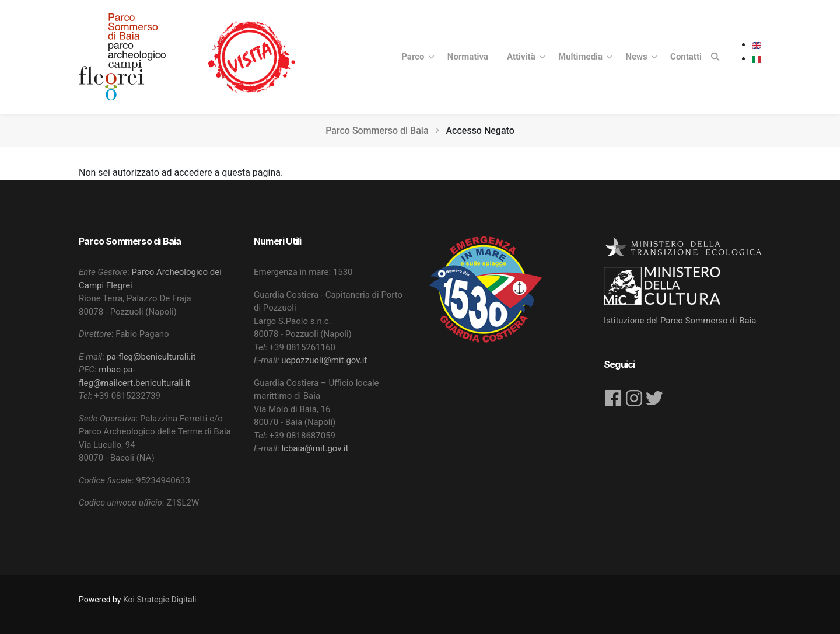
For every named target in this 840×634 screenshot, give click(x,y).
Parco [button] (414, 57)
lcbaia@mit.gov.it (315, 448)
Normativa (468, 57)
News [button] (637, 57)
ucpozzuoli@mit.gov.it (324, 360)
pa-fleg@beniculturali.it (151, 357)
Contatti (686, 57)
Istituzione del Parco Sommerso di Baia (680, 321)
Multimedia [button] (582, 57)
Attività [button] (522, 57)
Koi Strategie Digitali (160, 600)
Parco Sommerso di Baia (377, 130)
